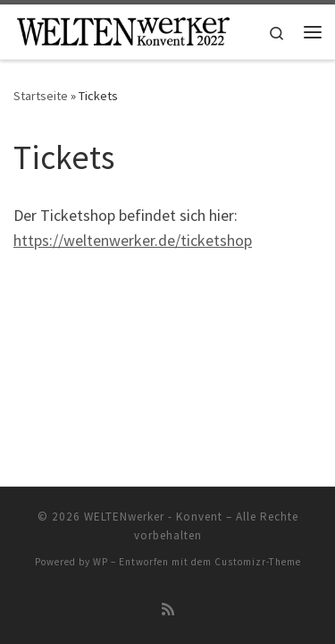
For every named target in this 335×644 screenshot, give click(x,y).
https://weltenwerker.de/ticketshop (133, 240)
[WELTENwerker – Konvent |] (123, 30)
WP (100, 562)
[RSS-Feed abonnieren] (168, 610)
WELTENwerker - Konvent (153, 517)
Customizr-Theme (258, 562)
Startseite (41, 96)
